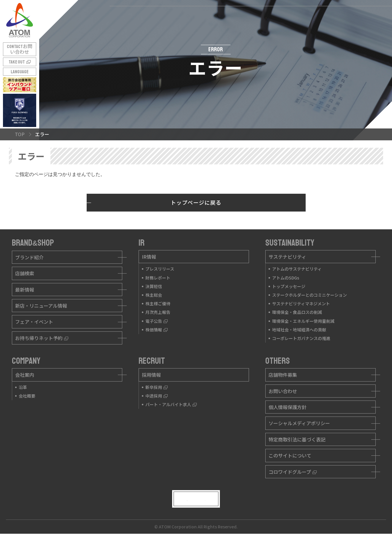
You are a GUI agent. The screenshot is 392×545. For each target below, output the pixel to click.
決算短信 (154, 286)
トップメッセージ (289, 286)
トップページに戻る (196, 202)
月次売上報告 (158, 312)
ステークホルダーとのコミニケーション (310, 295)
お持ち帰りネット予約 (42, 338)
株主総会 (154, 295)
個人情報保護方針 (288, 407)
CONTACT (20, 49)
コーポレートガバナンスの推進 (301, 338)
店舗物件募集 (283, 375)
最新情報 (25, 290)
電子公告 (157, 321)
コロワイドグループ (293, 472)
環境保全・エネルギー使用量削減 (303, 321)
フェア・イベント (34, 322)
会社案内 (25, 375)
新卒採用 (157, 387)
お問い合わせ (283, 391)
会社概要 (27, 396)
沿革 (23, 387)
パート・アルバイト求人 (171, 404)
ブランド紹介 (29, 257)
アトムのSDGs (286, 278)
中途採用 (157, 396)
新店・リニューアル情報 (41, 306)
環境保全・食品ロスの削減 (297, 312)
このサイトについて (290, 455)
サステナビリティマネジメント (301, 304)
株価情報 (157, 330)
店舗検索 (25, 273)
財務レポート (158, 278)
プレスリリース (160, 269)
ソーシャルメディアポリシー (299, 423)
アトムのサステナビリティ (297, 269)
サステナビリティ (287, 257)
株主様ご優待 (158, 304)
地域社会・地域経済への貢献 (299, 330)
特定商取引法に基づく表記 (297, 439)
